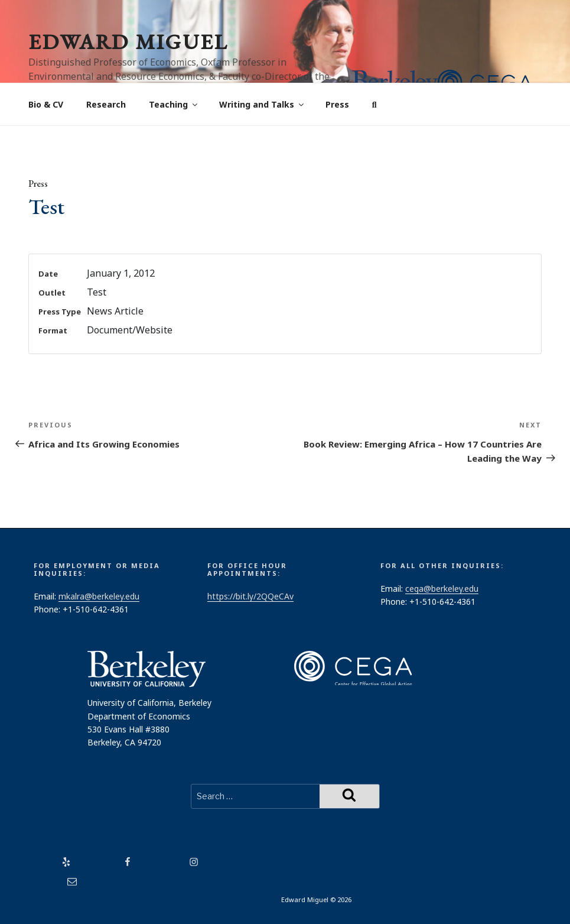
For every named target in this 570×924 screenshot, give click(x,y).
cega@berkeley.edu (442, 589)
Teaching (174, 104)
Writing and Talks (262, 104)
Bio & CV (46, 104)
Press (337, 104)
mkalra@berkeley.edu (99, 596)
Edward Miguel (128, 42)
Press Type (60, 312)
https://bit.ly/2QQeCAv (250, 596)
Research (106, 104)
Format (53, 330)
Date (48, 274)
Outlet (52, 293)
